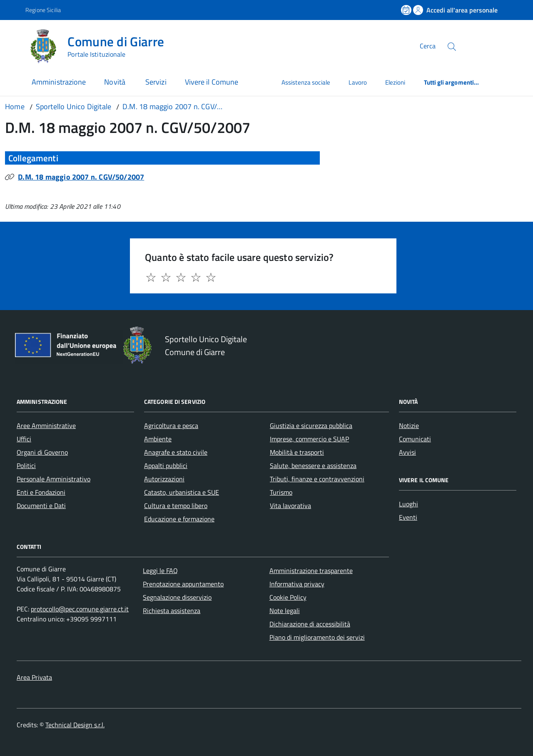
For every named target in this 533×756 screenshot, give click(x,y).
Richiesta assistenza (172, 611)
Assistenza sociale (306, 82)
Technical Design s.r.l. (75, 725)
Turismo (281, 492)
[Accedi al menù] (15, 45)
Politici (26, 466)
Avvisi (407, 452)
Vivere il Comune (212, 82)
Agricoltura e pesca (171, 426)
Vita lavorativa (290, 506)
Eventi (408, 517)
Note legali (285, 611)
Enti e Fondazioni (41, 492)
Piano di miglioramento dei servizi (317, 637)
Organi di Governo (42, 452)
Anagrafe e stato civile (176, 452)
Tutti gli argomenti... (452, 82)
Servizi (156, 82)
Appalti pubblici (166, 466)
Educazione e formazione (179, 519)
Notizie (409, 426)
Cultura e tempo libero (176, 506)
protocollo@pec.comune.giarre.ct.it (80, 609)
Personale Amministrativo (54, 479)
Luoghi (408, 504)
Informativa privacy (297, 584)
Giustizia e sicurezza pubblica (311, 426)
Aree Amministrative (46, 426)
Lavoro (357, 82)
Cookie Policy (288, 597)
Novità (116, 82)
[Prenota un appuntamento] (407, 10)
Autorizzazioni (164, 479)
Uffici (24, 439)
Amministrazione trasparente (311, 571)
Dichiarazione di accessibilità (310, 624)
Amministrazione (59, 82)
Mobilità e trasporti (297, 452)
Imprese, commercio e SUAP (309, 439)
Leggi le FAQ (160, 571)
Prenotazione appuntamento (183, 584)
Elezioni (395, 82)
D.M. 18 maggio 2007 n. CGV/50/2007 (81, 177)
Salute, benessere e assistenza (313, 466)
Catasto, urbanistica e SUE (182, 492)
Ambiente (158, 439)
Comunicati (415, 439)
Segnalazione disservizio (177, 597)
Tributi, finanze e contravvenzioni (317, 479)
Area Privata (34, 677)
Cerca (428, 46)
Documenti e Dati (41, 506)
